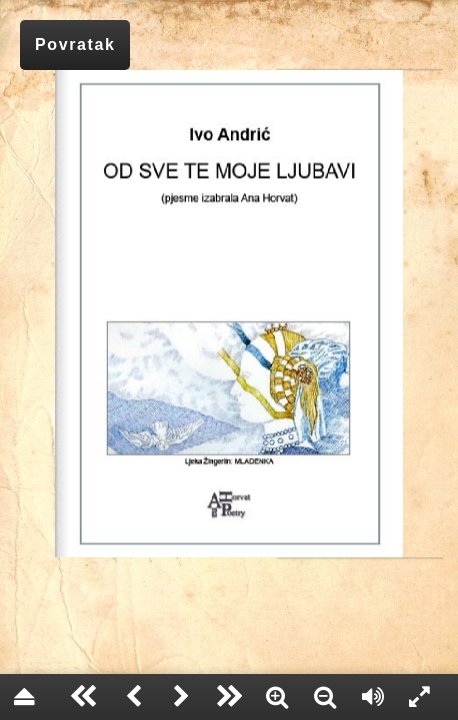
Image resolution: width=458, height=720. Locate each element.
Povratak (75, 44)
